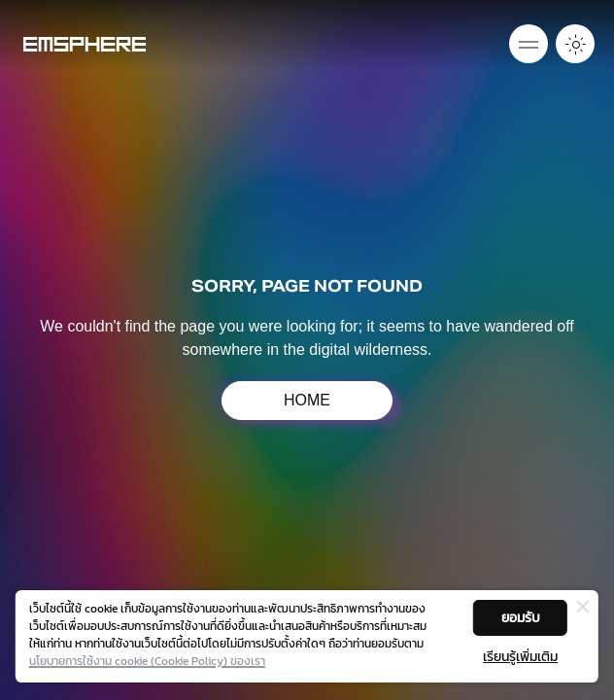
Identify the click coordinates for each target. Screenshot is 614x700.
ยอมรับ (521, 618)
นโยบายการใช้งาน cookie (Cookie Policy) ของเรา (147, 661)
